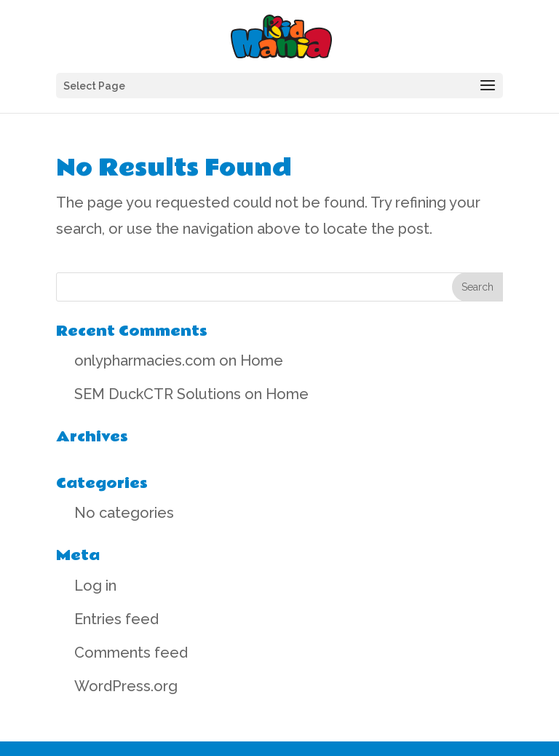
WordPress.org (126, 686)
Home (262, 361)
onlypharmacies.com (145, 361)
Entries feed (116, 619)
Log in (95, 586)
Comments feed (131, 653)
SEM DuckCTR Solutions (158, 394)
